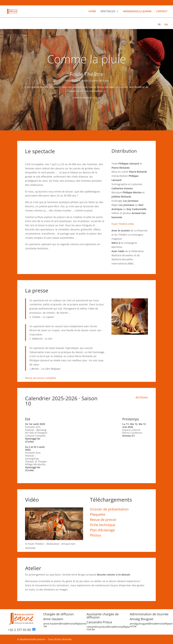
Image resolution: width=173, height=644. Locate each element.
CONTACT (162, 11)
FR (159, 25)
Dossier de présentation (109, 509)
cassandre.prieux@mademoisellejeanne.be (108, 628)
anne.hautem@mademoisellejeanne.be (65, 625)
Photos (96, 535)
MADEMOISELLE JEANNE (137, 11)
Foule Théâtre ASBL (123, 224)
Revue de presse (103, 520)
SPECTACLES (108, 11)
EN (166, 25)
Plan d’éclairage (102, 530)
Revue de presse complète (41, 378)
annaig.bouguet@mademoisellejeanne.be (151, 625)
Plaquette (98, 514)
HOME (92, 11)
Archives (142, 397)
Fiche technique (103, 525)
